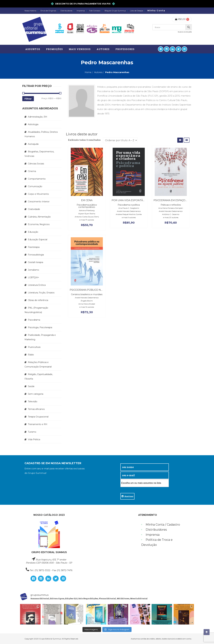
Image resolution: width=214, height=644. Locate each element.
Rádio (31, 355)
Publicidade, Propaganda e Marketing (40, 337)
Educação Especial (38, 240)
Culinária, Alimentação (39, 217)
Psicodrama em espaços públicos (177, 200)
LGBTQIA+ (34, 277)
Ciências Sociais (36, 164)
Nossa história (30, 11)
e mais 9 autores (129, 217)
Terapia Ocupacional (38, 417)
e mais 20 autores (171, 217)
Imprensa (81, 11)
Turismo (32, 432)
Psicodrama (34, 320)
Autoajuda (33, 144)
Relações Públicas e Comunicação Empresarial (38, 364)
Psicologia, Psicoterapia (40, 327)
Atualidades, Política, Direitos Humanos (41, 134)
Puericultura (34, 347)
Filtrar (28, 99)
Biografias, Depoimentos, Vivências (39, 154)
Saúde (31, 386)
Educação (33, 232)
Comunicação (35, 186)
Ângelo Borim (87, 301)
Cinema (32, 171)
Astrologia (33, 124)
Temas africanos (36, 409)
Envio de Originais (48, 11)
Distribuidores (66, 11)
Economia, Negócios (39, 224)
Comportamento (37, 179)
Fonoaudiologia (36, 255)
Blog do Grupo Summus (115, 11)
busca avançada (185, 32)
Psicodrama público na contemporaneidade (101, 290)
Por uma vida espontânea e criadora (138, 200)
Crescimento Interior (39, 202)
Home (88, 72)
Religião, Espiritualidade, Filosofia (39, 377)
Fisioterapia (34, 247)
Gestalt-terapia (36, 262)
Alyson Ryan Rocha (87, 214)
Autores (98, 72)
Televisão (33, 402)
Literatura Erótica (37, 285)
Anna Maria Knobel (87, 304)
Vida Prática (34, 439)
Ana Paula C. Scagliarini (129, 208)
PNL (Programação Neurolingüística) (36, 310)
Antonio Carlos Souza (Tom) (87, 217)
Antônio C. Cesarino (171, 214)
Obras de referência (38, 300)
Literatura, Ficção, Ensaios (41, 293)
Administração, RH (38, 117)
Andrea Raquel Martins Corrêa (129, 214)
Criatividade (34, 209)
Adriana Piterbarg (87, 210)
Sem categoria (36, 394)
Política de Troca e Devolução (157, 542)
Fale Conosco (95, 11)
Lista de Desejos (137, 11)
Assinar (127, 496)
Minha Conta (156, 11)
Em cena (87, 200)
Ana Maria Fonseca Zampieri (171, 208)
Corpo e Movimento (38, 194)
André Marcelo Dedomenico (129, 211)
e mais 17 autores (87, 220)
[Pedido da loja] (120, 140)
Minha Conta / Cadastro (163, 525)
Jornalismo (34, 270)
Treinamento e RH (38, 424)
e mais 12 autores (87, 307)
